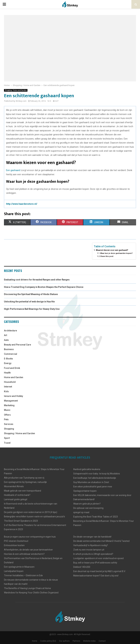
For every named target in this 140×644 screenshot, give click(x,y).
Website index (89, 641)
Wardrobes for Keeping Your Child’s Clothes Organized (31, 593)
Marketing (9, 405)
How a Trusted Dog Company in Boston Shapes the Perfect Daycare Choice (44, 287)
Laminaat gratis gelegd (16, 499)
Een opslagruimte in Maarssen (19, 567)
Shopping (9, 429)
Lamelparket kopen (14, 571)
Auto (6, 340)
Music (7, 410)
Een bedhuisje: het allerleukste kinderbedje (95, 478)
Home (35, 641)
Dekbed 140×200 (82, 567)
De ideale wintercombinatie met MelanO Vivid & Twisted (101, 541)
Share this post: (107, 256)
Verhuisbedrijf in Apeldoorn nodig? (91, 545)
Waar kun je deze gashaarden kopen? (116, 253)
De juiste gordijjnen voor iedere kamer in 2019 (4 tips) (31, 512)
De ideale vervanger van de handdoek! (92, 537)
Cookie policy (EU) (48, 641)
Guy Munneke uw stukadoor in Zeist (91, 482)
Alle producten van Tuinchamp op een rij (24, 478)
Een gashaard (13, 170)
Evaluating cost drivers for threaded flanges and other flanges (37, 280)
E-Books (8, 359)
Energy (8, 363)
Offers (7, 415)
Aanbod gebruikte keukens (87, 469)
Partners (76, 641)
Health (7, 373)
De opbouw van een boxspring (88, 508)
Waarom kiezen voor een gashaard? (112, 250)
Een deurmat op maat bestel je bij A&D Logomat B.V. (99, 571)
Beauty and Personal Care (17, 345)
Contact (102, 641)
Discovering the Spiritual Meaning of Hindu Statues (31, 294)
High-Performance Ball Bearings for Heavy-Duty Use (32, 309)
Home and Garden (14, 377)
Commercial (11, 354)
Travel (7, 443)
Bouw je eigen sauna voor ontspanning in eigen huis (30, 537)
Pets (6, 419)
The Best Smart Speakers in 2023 (21, 521)
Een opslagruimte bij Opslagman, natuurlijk (25, 482)
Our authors (64, 641)
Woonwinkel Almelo (14, 486)
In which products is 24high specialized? (93, 554)
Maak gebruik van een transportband (23, 491)
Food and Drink (12, 368)
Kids (6, 391)
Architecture (10, 331)
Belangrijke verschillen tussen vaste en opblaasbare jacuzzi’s (34, 517)
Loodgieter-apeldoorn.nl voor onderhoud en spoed (98, 558)
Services (9, 424)
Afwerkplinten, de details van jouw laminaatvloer (28, 550)
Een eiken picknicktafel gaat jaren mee (93, 487)
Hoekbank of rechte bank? (17, 495)
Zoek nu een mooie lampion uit (89, 550)
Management (11, 401)
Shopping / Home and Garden (16, 90)
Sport (7, 438)
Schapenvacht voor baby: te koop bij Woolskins (97, 474)
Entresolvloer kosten (14, 545)
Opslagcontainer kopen (85, 491)
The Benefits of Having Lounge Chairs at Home (27, 588)
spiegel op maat (81, 512)
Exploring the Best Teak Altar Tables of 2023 (96, 517)
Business (9, 349)
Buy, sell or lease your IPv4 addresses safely (95, 563)
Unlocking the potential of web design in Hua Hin (29, 302)
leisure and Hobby (13, 396)
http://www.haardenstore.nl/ (22, 204)
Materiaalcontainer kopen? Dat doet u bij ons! (96, 576)
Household (10, 382)
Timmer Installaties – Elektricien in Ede (23, 575)
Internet (8, 387)
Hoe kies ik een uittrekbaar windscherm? (24, 554)
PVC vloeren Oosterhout (16, 541)
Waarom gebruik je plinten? (87, 504)
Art (6, 335)
